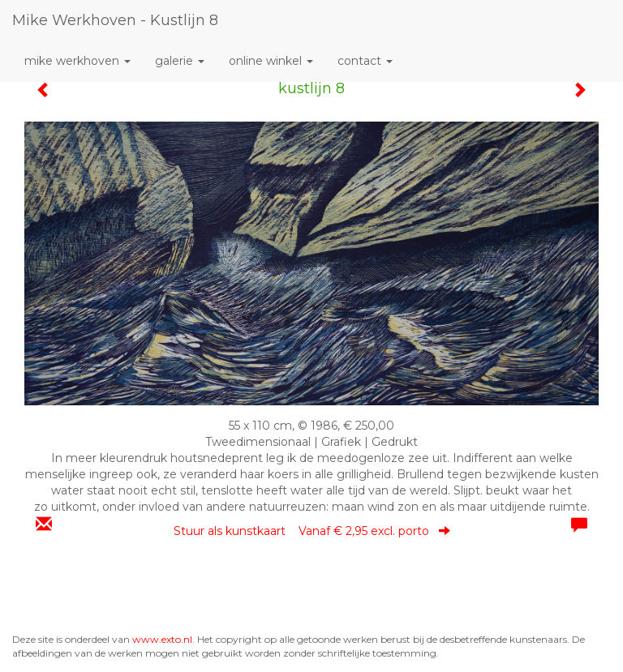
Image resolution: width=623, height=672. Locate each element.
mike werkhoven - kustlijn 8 (115, 20)
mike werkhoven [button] (77, 61)
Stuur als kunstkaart (312, 531)
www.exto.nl (162, 639)
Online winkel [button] (271, 61)
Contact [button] (365, 61)
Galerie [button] (180, 61)
